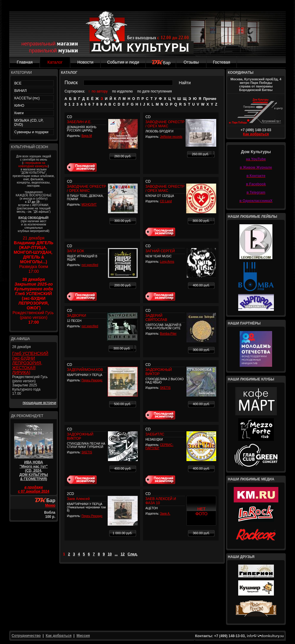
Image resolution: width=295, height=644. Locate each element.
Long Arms (167, 262)
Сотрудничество (26, 636)
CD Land (166, 201)
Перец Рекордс (92, 380)
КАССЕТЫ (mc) (27, 98)
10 (110, 554)
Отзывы (191, 62)
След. (133, 554)
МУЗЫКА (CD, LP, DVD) (29, 123)
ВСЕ (18, 83)
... (116, 554)
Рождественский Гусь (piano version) (34, 301)
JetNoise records (171, 137)
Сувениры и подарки (31, 132)
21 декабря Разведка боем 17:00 (34, 255)
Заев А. (165, 514)
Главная (25, 62)
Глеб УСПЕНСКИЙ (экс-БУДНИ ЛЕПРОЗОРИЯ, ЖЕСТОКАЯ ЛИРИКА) (30, 363)
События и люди (123, 62)
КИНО (19, 106)
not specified (90, 265)
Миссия (83, 636)
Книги (19, 113)
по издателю (123, 91)
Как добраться (256, 134)
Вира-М (87, 136)
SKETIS (165, 388)
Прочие (210, 99)
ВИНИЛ (21, 91)
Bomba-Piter (168, 334)
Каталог (55, 62)
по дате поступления (155, 91)
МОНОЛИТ (89, 205)
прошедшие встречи (39, 403)
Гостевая (222, 62)
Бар (161, 63)
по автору (100, 91)
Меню (50, 505)
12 (123, 554)
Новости (85, 62)
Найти (185, 83)
